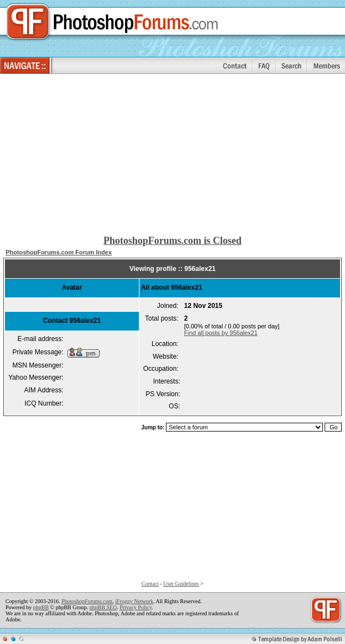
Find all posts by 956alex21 (221, 333)
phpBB (41, 607)
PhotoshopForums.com (87, 601)
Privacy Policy (136, 607)
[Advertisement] (173, 155)
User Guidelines (181, 584)
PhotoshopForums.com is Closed (173, 241)
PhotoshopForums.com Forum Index (59, 252)
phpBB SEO (103, 607)
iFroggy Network (134, 601)
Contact (150, 584)
